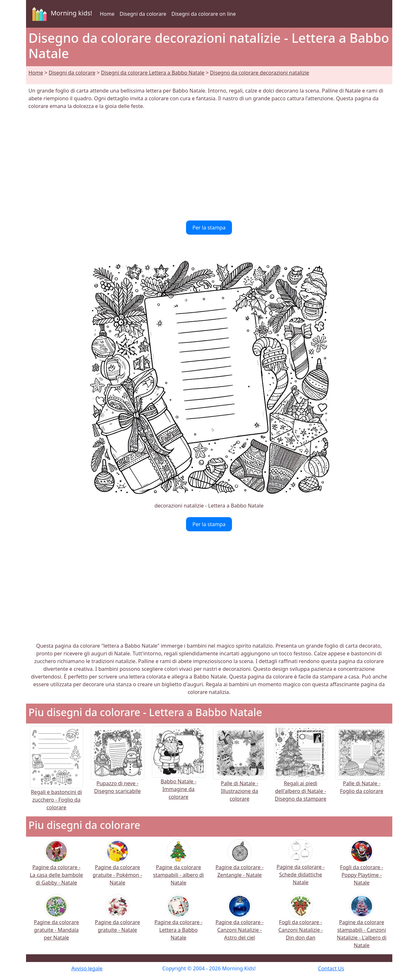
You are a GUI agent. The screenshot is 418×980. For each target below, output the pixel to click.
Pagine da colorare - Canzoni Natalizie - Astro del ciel (240, 921)
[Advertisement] (209, 165)
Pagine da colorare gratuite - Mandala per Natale (56, 921)
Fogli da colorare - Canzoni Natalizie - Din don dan (300, 921)
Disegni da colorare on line (203, 14)
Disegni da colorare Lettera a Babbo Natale (153, 73)
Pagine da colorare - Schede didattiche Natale (301, 866)
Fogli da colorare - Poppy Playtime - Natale (361, 866)
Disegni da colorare (143, 14)
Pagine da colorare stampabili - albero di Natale (179, 866)
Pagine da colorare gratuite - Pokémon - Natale (118, 866)
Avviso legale (87, 968)
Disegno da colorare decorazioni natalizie (260, 73)
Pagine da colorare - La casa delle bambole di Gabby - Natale (57, 866)
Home (107, 14)
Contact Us (331, 968)
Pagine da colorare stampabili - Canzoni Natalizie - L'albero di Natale (361, 925)
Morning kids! (61, 14)
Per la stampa (209, 228)
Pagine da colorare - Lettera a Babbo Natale (179, 921)
